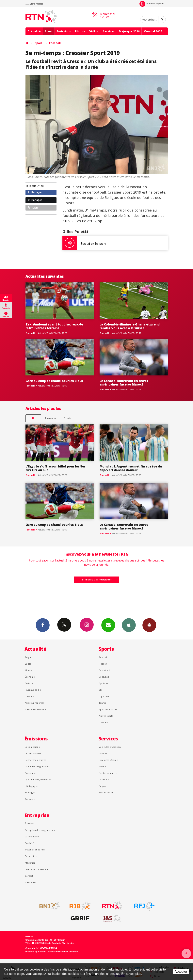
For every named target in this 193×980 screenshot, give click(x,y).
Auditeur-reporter (152, 4)
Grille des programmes (37, 766)
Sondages (30, 792)
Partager (35, 192)
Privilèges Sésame (108, 760)
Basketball (104, 670)
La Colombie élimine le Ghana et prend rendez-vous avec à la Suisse (130, 326)
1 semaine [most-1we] (51, 418)
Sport (49, 31)
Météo (102, 766)
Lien (33, 208)
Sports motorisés (108, 709)
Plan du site (68, 943)
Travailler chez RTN (35, 850)
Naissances (31, 773)
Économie (30, 677)
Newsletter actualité (35, 709)
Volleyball (104, 677)
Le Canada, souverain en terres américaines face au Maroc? (124, 383)
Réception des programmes (40, 830)
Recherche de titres (35, 760)
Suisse (28, 664)
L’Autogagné (31, 786)
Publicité (30, 843)
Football (55, 43)
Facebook (43, 625)
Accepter (181, 972)
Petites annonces (108, 773)
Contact (29, 876)
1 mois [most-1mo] (68, 418)
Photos (80, 31)
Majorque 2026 (129, 31)
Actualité (34, 31)
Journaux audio (33, 690)
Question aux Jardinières (38, 779)
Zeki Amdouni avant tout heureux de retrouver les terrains (54, 326)
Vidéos (94, 31)
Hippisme (104, 696)
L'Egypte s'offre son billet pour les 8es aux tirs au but (56, 468)
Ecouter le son (84, 243)
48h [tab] (33, 418)
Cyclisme (104, 683)
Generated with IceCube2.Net (63, 952)
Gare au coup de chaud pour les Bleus (54, 381)
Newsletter (31, 882)
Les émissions (32, 747)
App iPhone (129, 625)
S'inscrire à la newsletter (97, 580)
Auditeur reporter (34, 703)
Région (29, 657)
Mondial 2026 (153, 31)
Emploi (103, 786)
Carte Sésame (32, 837)
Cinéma (103, 753)
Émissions (64, 31)
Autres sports (106, 716)
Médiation (30, 863)
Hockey (103, 664)
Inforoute (104, 779)
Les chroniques (33, 753)
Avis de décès (106, 792)
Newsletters (108, 625)
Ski (100, 690)
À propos (30, 823)
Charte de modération (37, 869)
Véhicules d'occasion (110, 747)
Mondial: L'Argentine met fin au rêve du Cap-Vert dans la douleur (131, 468)
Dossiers (29, 696)
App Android (149, 625)
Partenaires (31, 856)
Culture (29, 683)
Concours (30, 799)
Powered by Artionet (36, 952)
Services (109, 31)
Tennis (102, 703)
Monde (29, 670)
